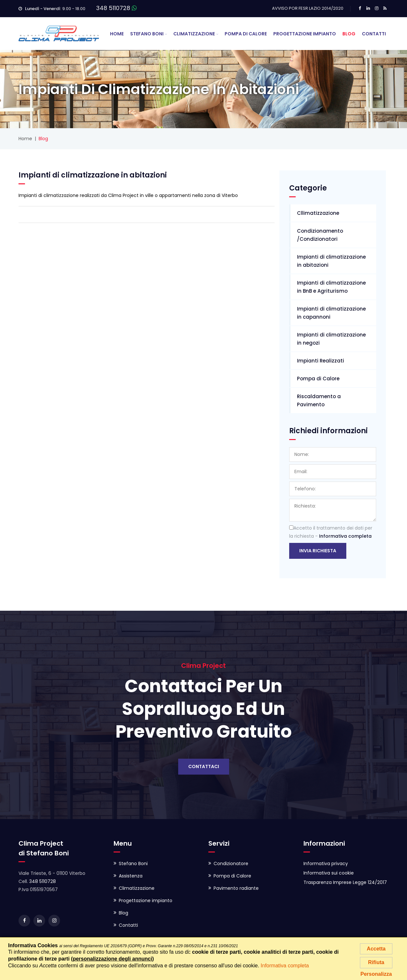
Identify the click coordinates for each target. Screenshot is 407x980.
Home (117, 34)
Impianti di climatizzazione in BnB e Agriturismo (331, 287)
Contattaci (204, 766)
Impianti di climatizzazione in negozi (331, 339)
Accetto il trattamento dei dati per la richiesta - (331, 532)
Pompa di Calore (246, 34)
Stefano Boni (147, 34)
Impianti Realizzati (321, 361)
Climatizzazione (194, 34)
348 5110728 (113, 8)
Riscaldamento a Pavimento (319, 400)
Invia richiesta (318, 551)
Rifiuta (376, 962)
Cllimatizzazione (318, 213)
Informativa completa (345, 536)
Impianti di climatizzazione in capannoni (331, 313)
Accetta (376, 949)
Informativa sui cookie (329, 873)
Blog (349, 34)
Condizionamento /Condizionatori (320, 235)
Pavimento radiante (236, 888)
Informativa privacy (326, 864)
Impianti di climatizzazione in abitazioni (331, 261)
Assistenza (131, 876)
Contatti (374, 34)
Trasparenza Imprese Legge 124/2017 (345, 882)
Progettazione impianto (146, 900)
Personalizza (376, 974)
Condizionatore (231, 864)
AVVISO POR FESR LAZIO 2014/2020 (308, 8)
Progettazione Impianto (305, 34)
